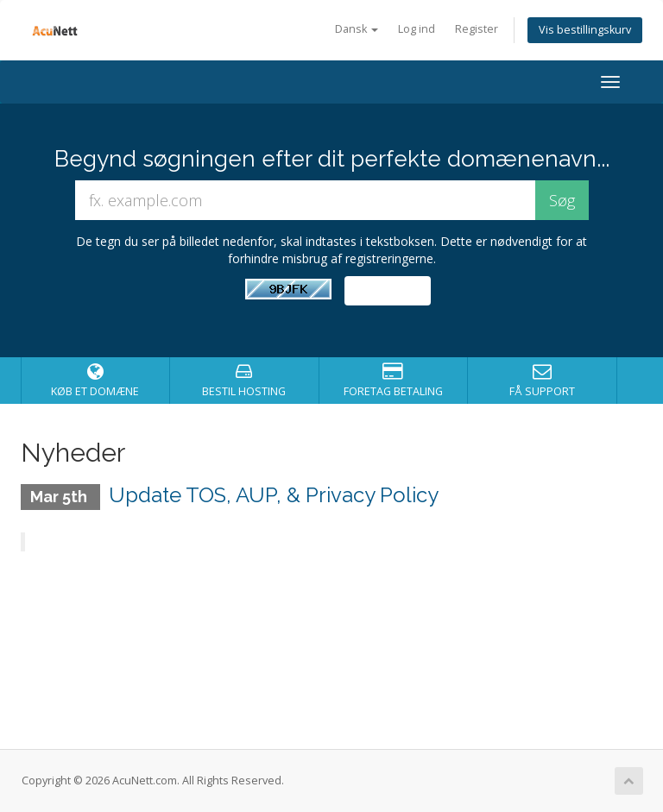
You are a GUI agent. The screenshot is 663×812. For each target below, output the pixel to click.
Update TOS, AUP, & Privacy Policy (274, 495)
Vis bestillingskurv (585, 30)
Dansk (357, 29)
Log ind (417, 29)
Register (477, 29)
